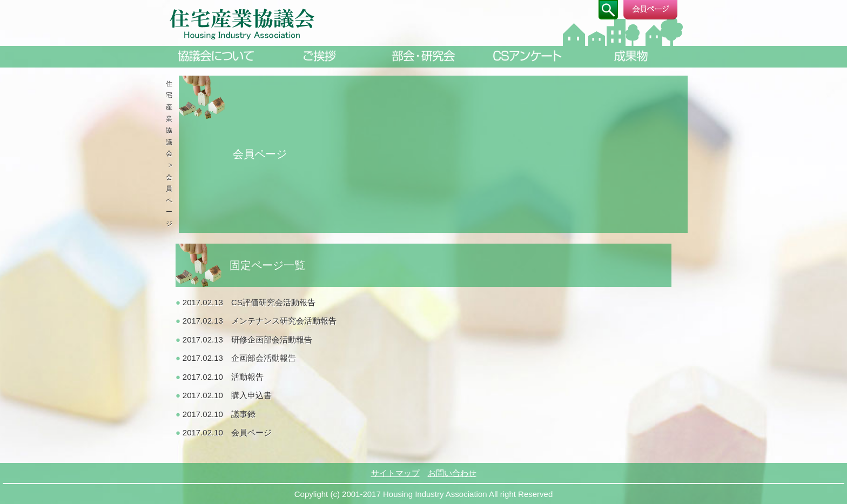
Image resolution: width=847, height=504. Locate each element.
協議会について (216, 56)
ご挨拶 (320, 56)
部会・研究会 (423, 56)
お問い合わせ (452, 473)
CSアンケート (527, 56)
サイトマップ (395, 473)
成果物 (631, 56)
